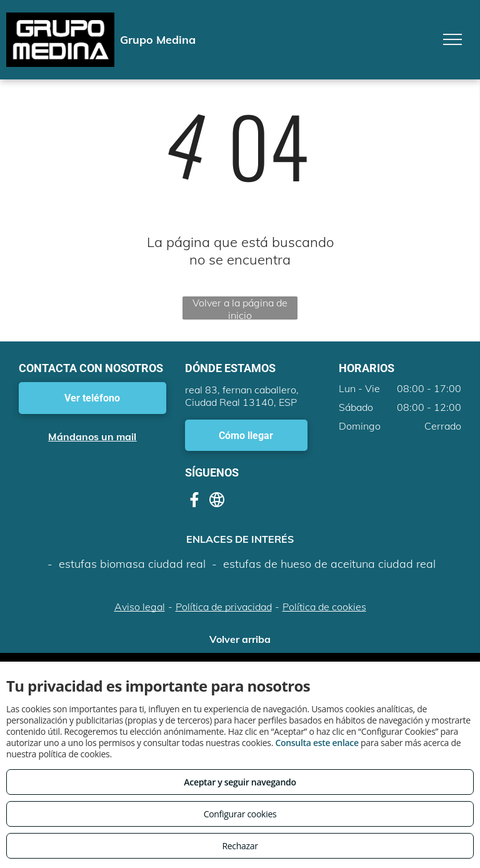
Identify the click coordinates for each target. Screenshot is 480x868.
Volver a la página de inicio (240, 308)
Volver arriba (240, 639)
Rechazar (240, 846)
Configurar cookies (240, 814)
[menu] (452, 39)
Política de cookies (324, 607)
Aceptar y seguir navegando (240, 782)
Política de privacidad (224, 607)
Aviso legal (140, 607)
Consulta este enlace (317, 743)
